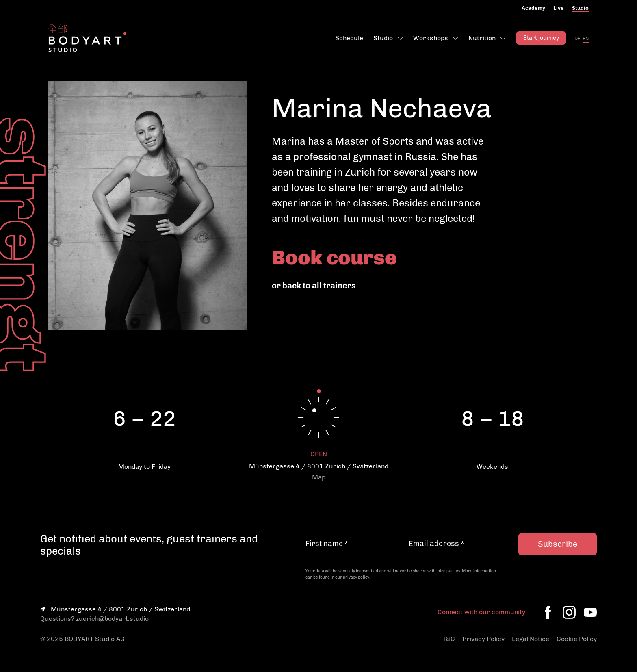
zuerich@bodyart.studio (112, 619)
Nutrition (482, 38)
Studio (580, 8)
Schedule (349, 38)
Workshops (431, 38)
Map (319, 477)
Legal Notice (531, 639)
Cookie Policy (577, 639)
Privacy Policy (483, 639)
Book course (334, 258)
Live (559, 8)
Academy (533, 8)
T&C (449, 639)
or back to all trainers (314, 286)
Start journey (541, 38)
